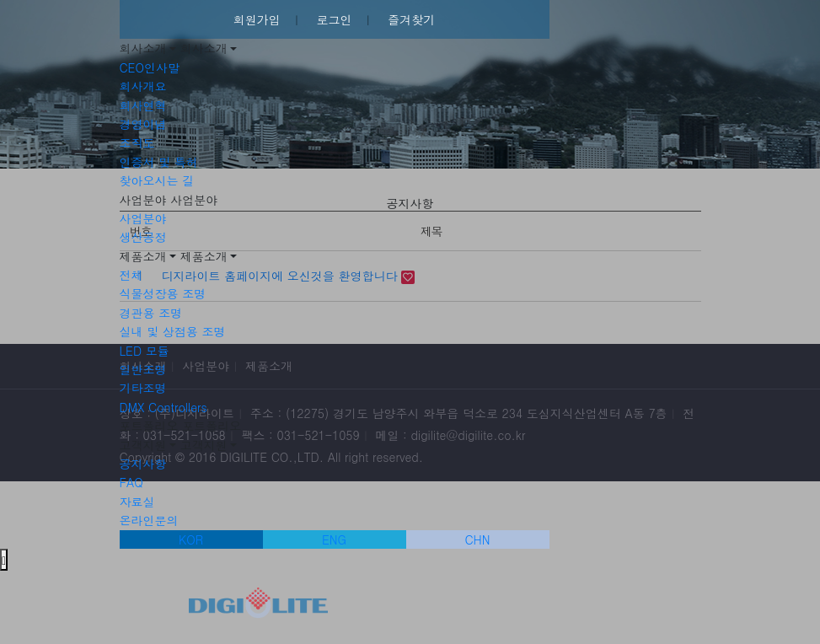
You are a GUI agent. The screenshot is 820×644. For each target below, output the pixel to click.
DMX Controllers (163, 407)
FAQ (131, 482)
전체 (131, 275)
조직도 (137, 142)
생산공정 (143, 237)
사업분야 (143, 200)
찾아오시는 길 (157, 180)
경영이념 (143, 124)
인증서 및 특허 (159, 162)
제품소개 (143, 256)
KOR (191, 539)
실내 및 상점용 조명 (173, 331)
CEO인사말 (150, 67)
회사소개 (143, 48)
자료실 (137, 502)
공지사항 (143, 464)
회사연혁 (143, 105)
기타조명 (143, 388)
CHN (478, 539)
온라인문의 (149, 520)
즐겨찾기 (411, 19)
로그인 (335, 19)
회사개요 (143, 86)
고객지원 (143, 445)
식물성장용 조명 (163, 293)
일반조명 (143, 369)
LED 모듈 (145, 351)
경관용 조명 (151, 313)
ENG (334, 539)
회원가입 (257, 19)
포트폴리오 (149, 426)
